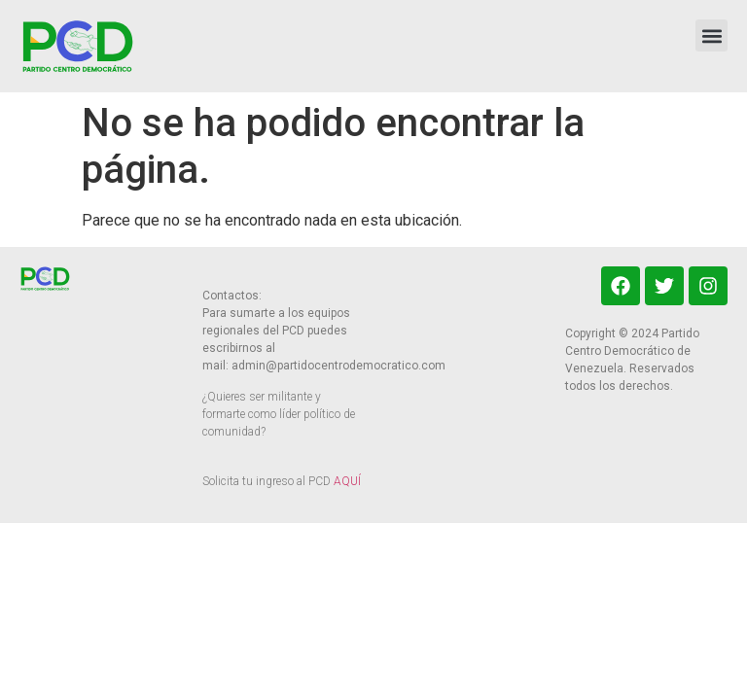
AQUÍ (347, 481)
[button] (711, 35)
